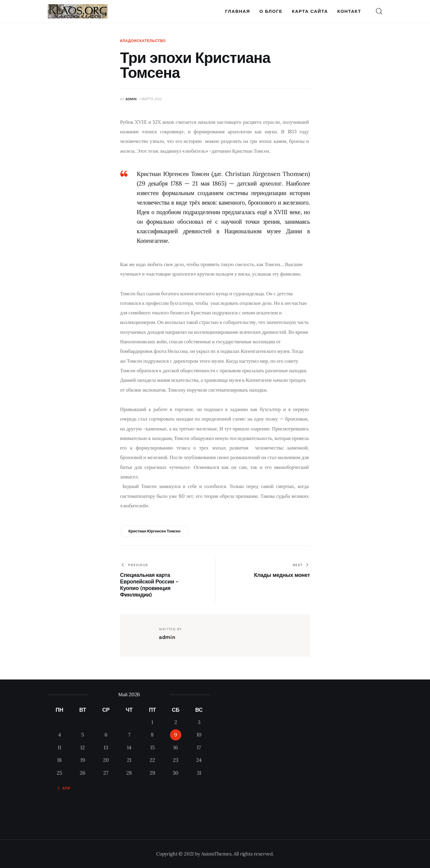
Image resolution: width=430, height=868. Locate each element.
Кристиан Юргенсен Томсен (154, 531)
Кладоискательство (143, 41)
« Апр (64, 788)
